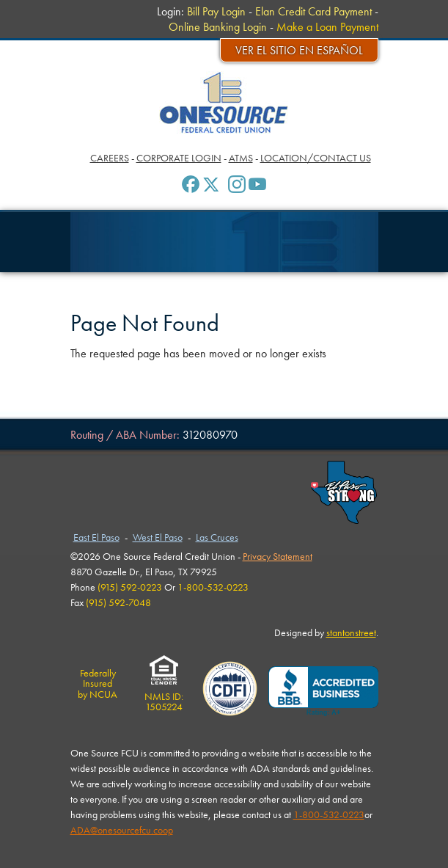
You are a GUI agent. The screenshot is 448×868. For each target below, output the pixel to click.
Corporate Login (179, 158)
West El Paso (158, 537)
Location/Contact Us (316, 158)
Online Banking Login (218, 27)
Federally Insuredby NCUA (98, 683)
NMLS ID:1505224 (164, 697)
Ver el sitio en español (299, 50)
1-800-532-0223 (329, 814)
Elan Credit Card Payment (313, 11)
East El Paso (96, 537)
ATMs (241, 158)
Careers (110, 158)
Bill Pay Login (216, 11)
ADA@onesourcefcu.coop (122, 830)
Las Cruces (217, 537)
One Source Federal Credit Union (224, 102)
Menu (32, 14)
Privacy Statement (278, 556)
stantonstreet (351, 632)
